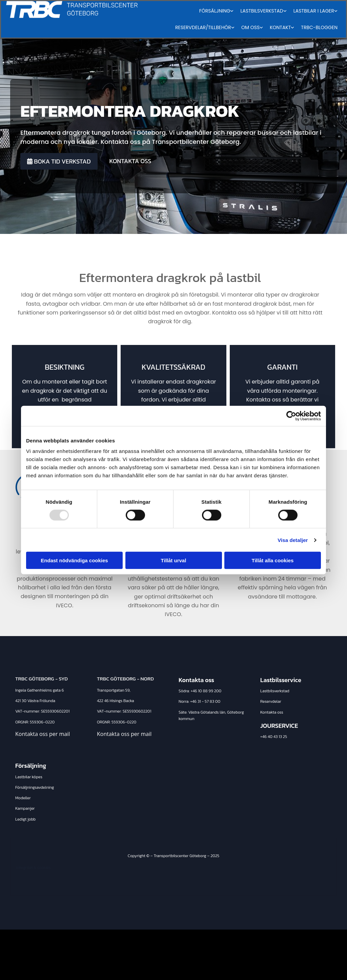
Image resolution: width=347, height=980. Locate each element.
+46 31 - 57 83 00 (205, 701)
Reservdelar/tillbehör (203, 27)
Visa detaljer (293, 540)
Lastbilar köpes (29, 777)
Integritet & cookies (34, 868)
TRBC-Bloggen (319, 27)
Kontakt (280, 27)
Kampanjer (25, 808)
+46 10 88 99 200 (206, 691)
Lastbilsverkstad (262, 11)
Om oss (250, 27)
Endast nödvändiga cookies (74, 560)
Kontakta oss (272, 712)
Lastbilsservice (281, 680)
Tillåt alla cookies (273, 560)
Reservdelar (271, 701)
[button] (59, 161)
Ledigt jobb (25, 819)
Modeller (23, 798)
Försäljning (215, 11)
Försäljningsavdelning (35, 787)
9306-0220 (44, 722)
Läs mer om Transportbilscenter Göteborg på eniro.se (264, 966)
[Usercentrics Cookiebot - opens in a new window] (291, 416)
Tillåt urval (174, 560)
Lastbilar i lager (314, 11)
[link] (217, 11)
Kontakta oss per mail (43, 734)
